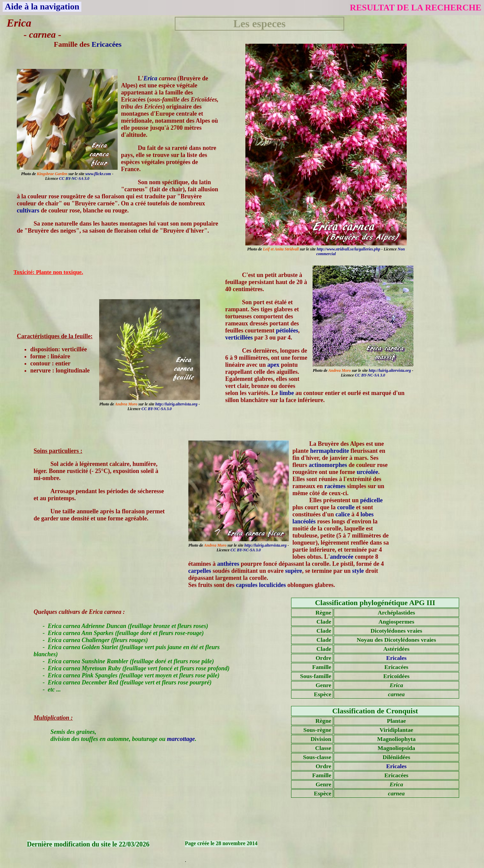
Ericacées (106, 44)
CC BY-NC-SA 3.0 (74, 179)
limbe (287, 393)
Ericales (396, 658)
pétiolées (287, 330)
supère (294, 571)
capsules (247, 585)
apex (273, 365)
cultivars (28, 210)
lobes (367, 514)
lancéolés (304, 521)
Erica (150, 78)
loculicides (273, 585)
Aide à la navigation (42, 7)
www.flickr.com (98, 174)
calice (343, 514)
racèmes (335, 486)
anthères (228, 564)
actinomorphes (328, 465)
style (358, 571)
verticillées (239, 338)
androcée (342, 557)
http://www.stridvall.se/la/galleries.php (348, 249)
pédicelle (372, 500)
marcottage (181, 739)
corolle (346, 507)
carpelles (200, 571)
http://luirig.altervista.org (390, 370)
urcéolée (367, 472)
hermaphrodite (330, 451)
